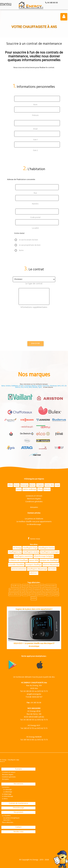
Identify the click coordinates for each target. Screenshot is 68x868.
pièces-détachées (15, 594)
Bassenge (24, 485)
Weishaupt (53, 386)
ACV (63, 386)
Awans (17, 485)
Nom (35, 105)
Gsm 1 (35, 140)
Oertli (59, 386)
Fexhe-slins (49, 485)
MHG (30, 387)
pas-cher (49, 594)
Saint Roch (46, 386)
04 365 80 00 (52, 3)
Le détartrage (7, 792)
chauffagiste (47, 590)
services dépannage (51, 565)
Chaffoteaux (15, 386)
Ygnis (40, 387)
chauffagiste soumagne (50, 552)
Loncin (19, 489)
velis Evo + (34, 573)
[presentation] (25, 317)
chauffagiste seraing (31, 552)
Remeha (35, 387)
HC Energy (17, 548)
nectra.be (52, 569)
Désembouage (18, 808)
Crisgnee (40, 485)
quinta (29, 590)
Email (35, 129)
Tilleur (40, 489)
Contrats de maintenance (18, 803)
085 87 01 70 (29, 728)
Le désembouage (34, 524)
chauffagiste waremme (23, 556)
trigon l (56, 590)
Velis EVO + (6, 820)
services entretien (19, 569)
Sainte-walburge (30, 489)
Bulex (3, 386)
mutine (34, 598)
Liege (57, 485)
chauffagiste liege (30, 548)
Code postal (35, 217)
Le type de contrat (34, 284)
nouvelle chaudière (16, 565)
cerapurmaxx (34, 586)
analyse (25, 586)
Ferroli (26, 387)
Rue (35, 193)
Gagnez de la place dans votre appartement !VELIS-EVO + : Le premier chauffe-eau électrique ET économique (34, 628)
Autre (21, 250)
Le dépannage (7, 794)
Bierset (32, 485)
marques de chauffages (49, 560)
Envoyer (35, 344)
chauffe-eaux (16, 586)
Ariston (21, 386)
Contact (18, 827)
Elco (22, 387)
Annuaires (34, 507)
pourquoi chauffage (33, 565)
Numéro (35, 204)
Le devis (5, 799)
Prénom (35, 115)
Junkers (40, 386)
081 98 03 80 (29, 740)
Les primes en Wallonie (34, 519)
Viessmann (28, 386)
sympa (22, 590)
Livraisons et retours (34, 496)
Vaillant (8, 386)
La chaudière (6, 816)
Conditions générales (34, 502)
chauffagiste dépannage (37, 569)
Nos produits (18, 812)
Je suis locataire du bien (28, 240)
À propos (18, 769)
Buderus (34, 386)
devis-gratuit (14, 590)
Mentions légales (34, 499)
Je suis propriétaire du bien (30, 245)
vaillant (25, 594)
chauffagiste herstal (46, 548)
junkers (33, 594)
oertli (42, 586)
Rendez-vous (18, 832)
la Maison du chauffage (18, 560)
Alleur (10, 485)
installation (37, 590)
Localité (35, 228)
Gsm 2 (35, 150)
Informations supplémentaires (34, 307)
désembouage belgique (44, 556)
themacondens (51, 586)
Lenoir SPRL (34, 560)
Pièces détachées (8, 822)
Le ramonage (7, 790)
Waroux (47, 489)
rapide (56, 594)
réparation (41, 594)
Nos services (18, 784)
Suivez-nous (34, 539)
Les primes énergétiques (11, 818)
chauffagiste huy (15, 552)
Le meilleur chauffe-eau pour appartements (34, 522)
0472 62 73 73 (42, 691)
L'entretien (6, 787)
